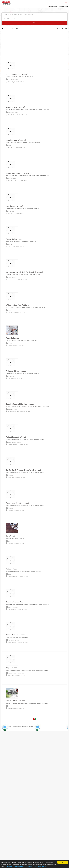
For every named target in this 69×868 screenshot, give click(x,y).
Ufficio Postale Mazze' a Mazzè (18, 305)
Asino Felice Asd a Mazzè (15, 635)
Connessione (53, 7)
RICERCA (34, 23)
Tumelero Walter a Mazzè (15, 107)
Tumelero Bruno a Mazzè (15, 602)
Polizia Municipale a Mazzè (16, 437)
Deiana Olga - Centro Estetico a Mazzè (20, 173)
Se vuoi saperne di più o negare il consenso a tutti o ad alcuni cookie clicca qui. (26, 866)
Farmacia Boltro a (12, 338)
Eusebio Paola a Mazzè (14, 206)
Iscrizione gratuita (63, 7)
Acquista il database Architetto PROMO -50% (23, 727)
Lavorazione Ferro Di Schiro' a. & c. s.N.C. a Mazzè (24, 272)
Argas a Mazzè (11, 668)
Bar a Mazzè (10, 536)
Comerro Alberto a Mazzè (15, 701)
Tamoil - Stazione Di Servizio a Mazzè (20, 404)
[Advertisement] (34, 43)
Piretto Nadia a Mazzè (14, 239)
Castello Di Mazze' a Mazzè (16, 140)
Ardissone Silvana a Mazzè (16, 371)
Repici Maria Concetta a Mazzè (17, 503)
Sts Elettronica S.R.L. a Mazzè (17, 74)
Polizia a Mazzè (12, 569)
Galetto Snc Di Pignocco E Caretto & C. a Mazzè (23, 470)
